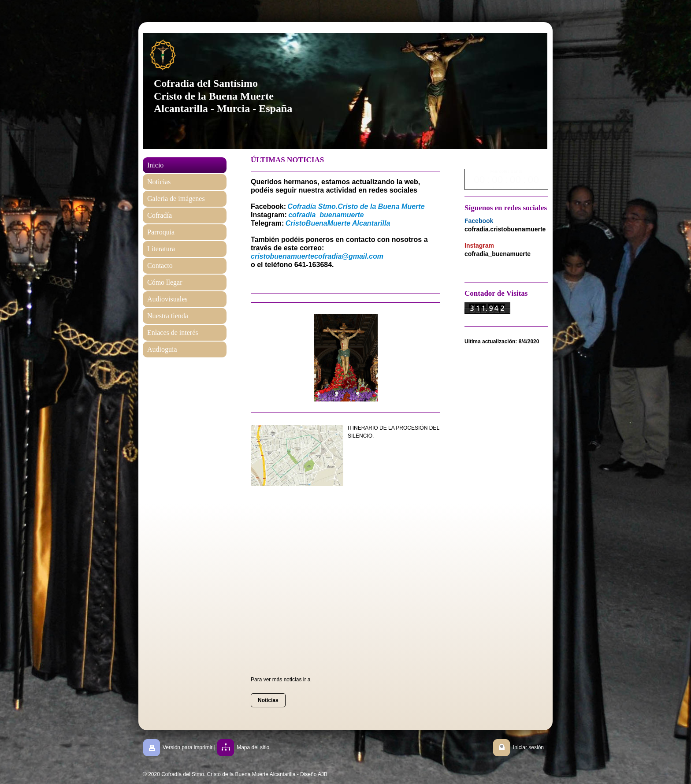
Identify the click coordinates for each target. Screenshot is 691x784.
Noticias (268, 700)
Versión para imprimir (188, 747)
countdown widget (506, 179)
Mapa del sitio (253, 747)
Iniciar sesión (528, 747)
